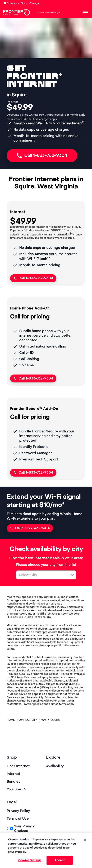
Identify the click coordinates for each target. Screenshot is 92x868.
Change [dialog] (34, 3)
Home (11, 720)
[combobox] (41, 575)
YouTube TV (17, 789)
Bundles (14, 782)
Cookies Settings (30, 860)
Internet (13, 774)
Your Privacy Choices (21, 828)
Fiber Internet (18, 766)
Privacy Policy (18, 811)
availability (28, 720)
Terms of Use (18, 819)
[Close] (85, 840)
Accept (60, 860)
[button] (72, 575)
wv (44, 720)
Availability (55, 766)
